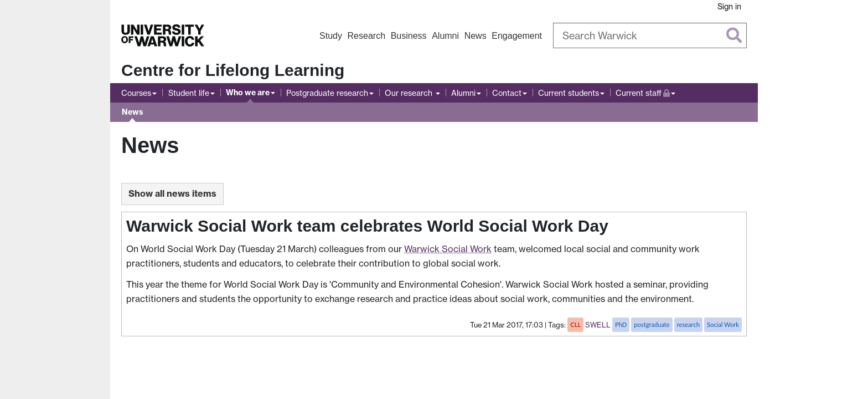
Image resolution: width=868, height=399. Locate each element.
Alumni (445, 36)
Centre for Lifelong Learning (233, 70)
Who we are (248, 93)
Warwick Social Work (448, 249)
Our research (410, 93)
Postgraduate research (327, 93)
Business (409, 36)
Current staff (645, 92)
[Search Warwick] (650, 35)
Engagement (517, 36)
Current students (569, 93)
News (476, 36)
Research (366, 36)
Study (331, 36)
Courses (136, 93)
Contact (507, 93)
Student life (189, 93)
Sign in (729, 6)
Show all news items (172, 193)
